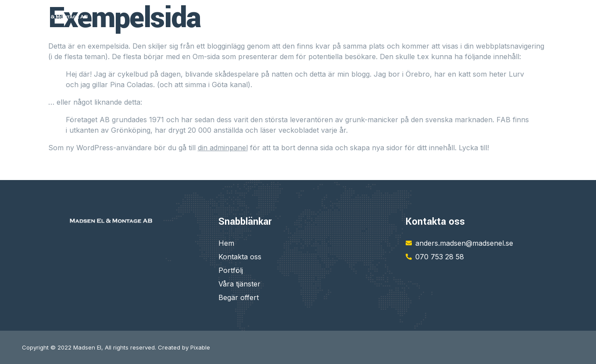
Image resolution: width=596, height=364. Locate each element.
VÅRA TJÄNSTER (410, 16)
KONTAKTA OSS (481, 16)
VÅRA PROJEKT (548, 16)
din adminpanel (223, 148)
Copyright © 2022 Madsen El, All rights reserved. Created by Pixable (116, 347)
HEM (359, 16)
